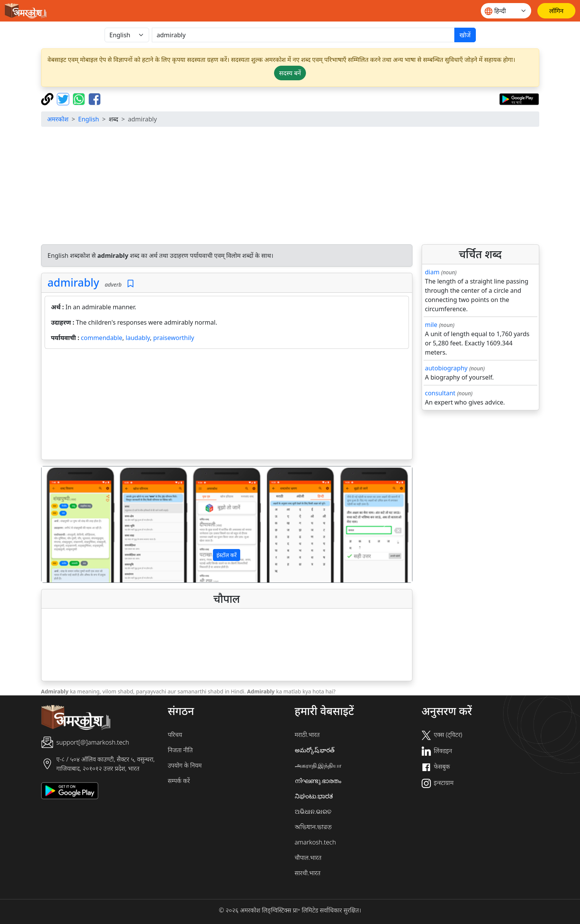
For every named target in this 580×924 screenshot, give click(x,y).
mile (431, 325)
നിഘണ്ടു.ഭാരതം (318, 781)
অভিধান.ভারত (313, 827)
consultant (440, 393)
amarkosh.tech (315, 842)
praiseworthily (174, 338)
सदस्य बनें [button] (290, 73)
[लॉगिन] (556, 11)
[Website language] (506, 11)
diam (432, 272)
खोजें (465, 35)
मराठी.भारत (307, 735)
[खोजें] (303, 35)
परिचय (175, 735)
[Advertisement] (290, 187)
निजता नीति (180, 750)
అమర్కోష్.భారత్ (315, 750)
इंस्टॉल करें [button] (227, 555)
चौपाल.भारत (308, 858)
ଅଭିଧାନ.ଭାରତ (313, 811)
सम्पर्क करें (179, 781)
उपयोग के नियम (185, 765)
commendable (101, 338)
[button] (69, 524)
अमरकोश (58, 119)
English (88, 119)
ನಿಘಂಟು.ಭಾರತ (314, 796)
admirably (73, 282)
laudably (138, 338)
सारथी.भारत (308, 873)
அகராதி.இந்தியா (318, 765)
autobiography (446, 368)
